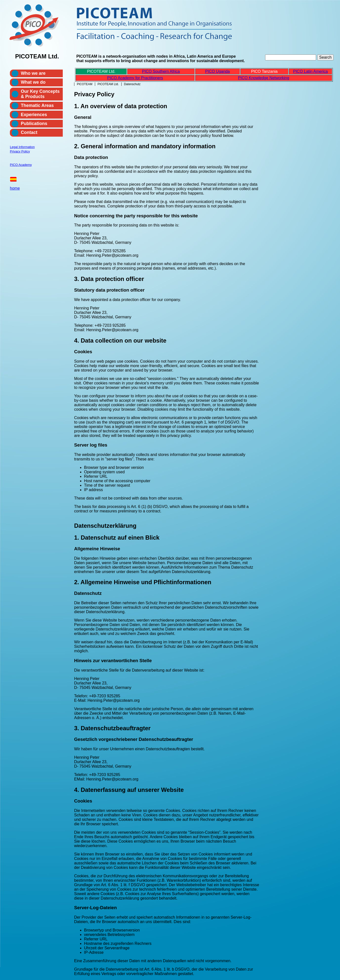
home (15, 188)
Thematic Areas (37, 105)
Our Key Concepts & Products (40, 94)
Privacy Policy (20, 151)
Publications (34, 124)
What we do (33, 82)
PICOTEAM (85, 84)
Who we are (33, 73)
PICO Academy (21, 165)
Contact (29, 132)
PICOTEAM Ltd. (108, 84)
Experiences (34, 115)
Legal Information (22, 147)
